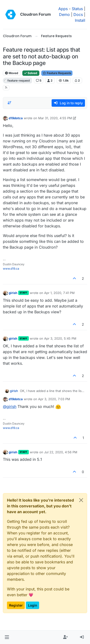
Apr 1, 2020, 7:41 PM (59, 293)
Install (80, 20)
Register (16, 605)
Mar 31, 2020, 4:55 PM (55, 118)
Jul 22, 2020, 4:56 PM (61, 452)
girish (13, 293)
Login (33, 605)
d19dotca (16, 118)
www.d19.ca (11, 269)
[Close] (81, 500)
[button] (7, 637)
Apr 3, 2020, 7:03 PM (54, 399)
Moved (12, 73)
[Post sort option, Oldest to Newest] (9, 103)
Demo (64, 14)
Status (77, 9)
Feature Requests (57, 73)
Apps (63, 9)
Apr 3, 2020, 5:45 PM (60, 338)
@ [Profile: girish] (10, 406)
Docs (78, 14)
